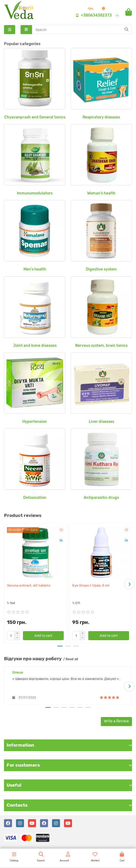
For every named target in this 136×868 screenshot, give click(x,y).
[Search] (82, 30)
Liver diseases (101, 422)
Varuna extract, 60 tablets (29, 585)
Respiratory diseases (101, 117)
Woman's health (101, 193)
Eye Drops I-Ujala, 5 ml (91, 585)
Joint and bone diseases (35, 346)
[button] (129, 584)
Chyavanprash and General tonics (35, 117)
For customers (69, 765)
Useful (69, 785)
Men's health (35, 269)
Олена (18, 672)
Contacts (69, 805)
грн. (91, 9)
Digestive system (101, 269)
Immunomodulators (35, 193)
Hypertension (35, 422)
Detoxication (35, 498)
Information (69, 745)
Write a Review (116, 721)
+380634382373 (93, 15)
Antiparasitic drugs (101, 498)
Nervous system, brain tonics (101, 346)
